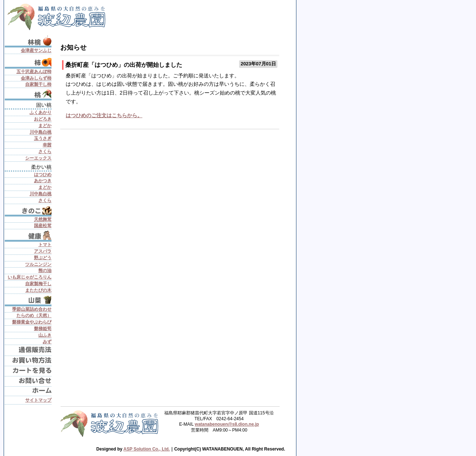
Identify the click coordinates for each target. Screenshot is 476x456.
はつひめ (43, 175)
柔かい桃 (28, 166)
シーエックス (38, 158)
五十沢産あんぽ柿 (34, 72)
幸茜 (47, 145)
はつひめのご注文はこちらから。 (104, 115)
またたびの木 (38, 290)
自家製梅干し (38, 284)
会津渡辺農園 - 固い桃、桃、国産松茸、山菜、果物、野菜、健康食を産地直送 (59, 16)
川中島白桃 (41, 132)
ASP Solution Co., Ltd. (147, 449)
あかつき (43, 181)
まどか (45, 126)
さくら (45, 152)
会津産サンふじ (36, 50)
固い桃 (28, 104)
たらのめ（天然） (34, 315)
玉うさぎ (43, 138)
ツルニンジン (38, 264)
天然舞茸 (43, 219)
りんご (28, 41)
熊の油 (45, 271)
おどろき (43, 119)
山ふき (45, 335)
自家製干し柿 (38, 84)
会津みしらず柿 (36, 78)
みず (47, 342)
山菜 (28, 300)
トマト (45, 245)
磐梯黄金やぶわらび (32, 322)
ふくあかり (41, 112)
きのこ (28, 210)
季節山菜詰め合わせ (32, 309)
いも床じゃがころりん (30, 277)
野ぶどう (43, 258)
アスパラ (43, 251)
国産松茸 (43, 226)
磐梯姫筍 (43, 329)
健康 (28, 235)
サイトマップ (38, 400)
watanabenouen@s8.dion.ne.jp (227, 424)
